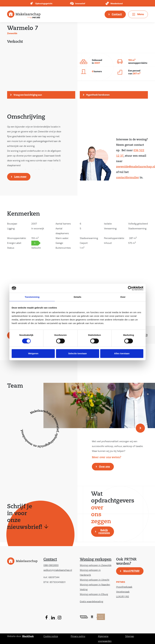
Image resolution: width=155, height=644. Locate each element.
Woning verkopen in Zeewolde (96, 565)
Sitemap (130, 636)
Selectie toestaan (78, 353)
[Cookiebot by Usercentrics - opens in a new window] (130, 288)
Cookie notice (51, 636)
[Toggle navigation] (138, 14)
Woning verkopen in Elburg (94, 594)
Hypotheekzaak (124, 587)
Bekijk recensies (104, 532)
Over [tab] (123, 297)
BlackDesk (28, 636)
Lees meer (20, 177)
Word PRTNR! (131, 571)
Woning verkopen (96, 560)
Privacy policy (78, 636)
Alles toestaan (122, 353)
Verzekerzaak (123, 592)
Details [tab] (77, 297)
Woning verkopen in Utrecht (95, 580)
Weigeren (33, 353)
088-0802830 (51, 565)
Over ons (104, 467)
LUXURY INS (123, 597)
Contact (117, 14)
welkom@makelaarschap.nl (58, 570)
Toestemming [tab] (32, 297)
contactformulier (128, 178)
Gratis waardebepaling (91, 602)
